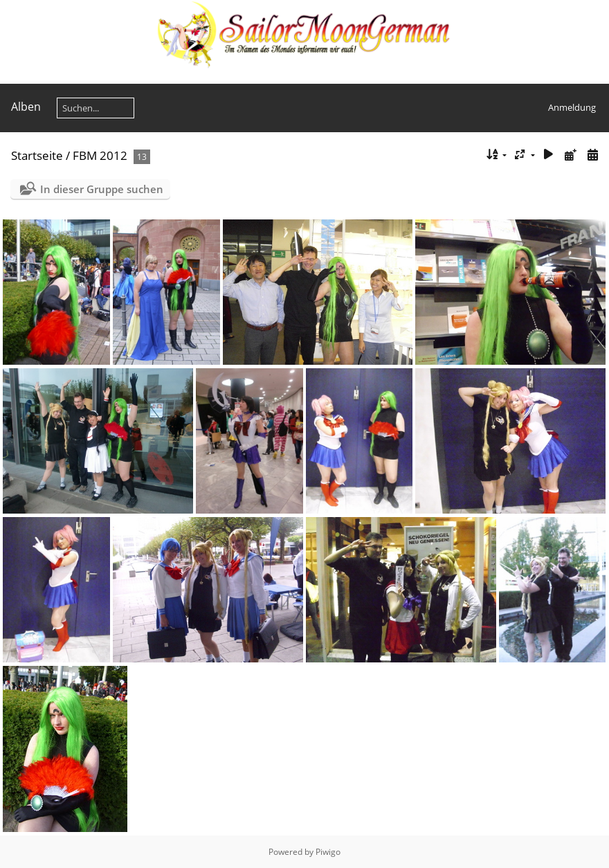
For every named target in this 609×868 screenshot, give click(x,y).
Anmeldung (572, 107)
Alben (26, 107)
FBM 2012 (100, 155)
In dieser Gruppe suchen (102, 189)
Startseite (37, 155)
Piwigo (328, 852)
